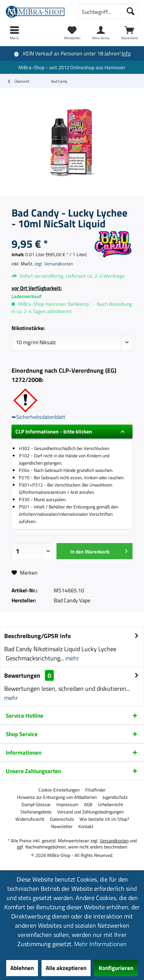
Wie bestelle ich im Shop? (104, 819)
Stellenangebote (36, 812)
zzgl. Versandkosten (54, 264)
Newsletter (62, 827)
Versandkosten (114, 841)
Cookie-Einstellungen (59, 790)
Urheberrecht (110, 805)
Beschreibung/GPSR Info (38, 636)
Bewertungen (22, 675)
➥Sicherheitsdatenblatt (38, 417)
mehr (71, 658)
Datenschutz (62, 819)
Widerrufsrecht (30, 819)
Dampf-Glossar (36, 805)
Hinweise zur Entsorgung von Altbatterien (57, 797)
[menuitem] (130, 33)
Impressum (67, 805)
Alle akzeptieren (66, 968)
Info (126, 53)
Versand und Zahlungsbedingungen (90, 812)
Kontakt (86, 827)
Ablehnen (22, 968)
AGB (88, 805)
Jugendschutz (115, 797)
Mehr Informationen (100, 944)
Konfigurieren (116, 968)
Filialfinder (95, 790)
